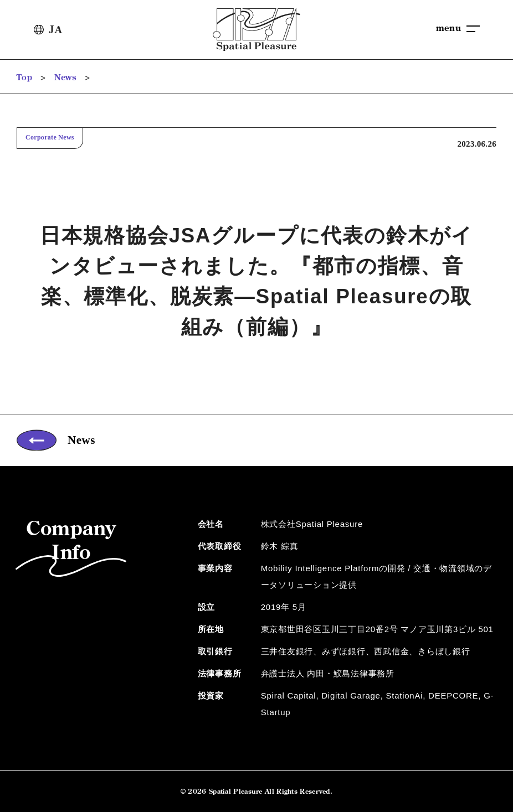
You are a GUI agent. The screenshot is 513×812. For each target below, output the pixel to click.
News (65, 77)
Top (24, 77)
